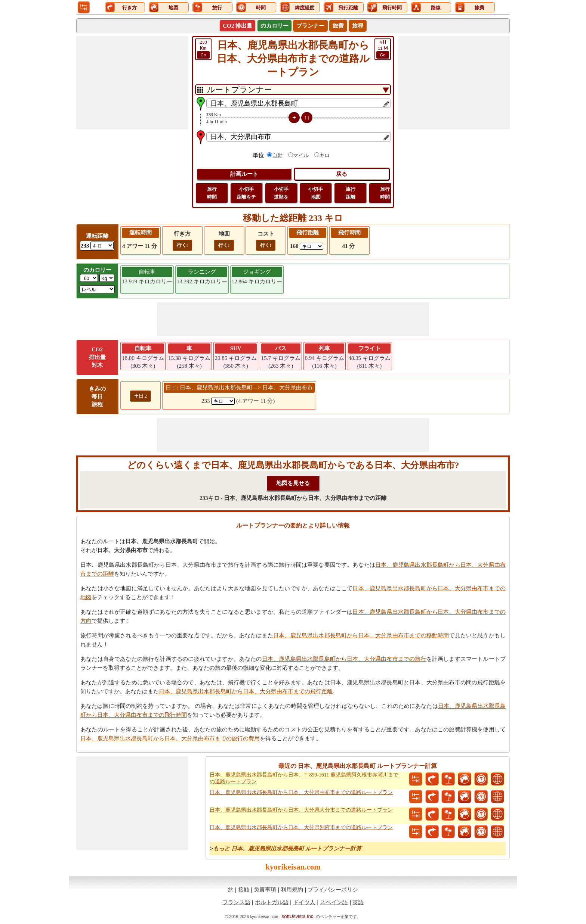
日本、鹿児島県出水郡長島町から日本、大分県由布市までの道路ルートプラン (301, 792)
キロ (324, 155)
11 (383, 49)
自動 (277, 155)
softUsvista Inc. (298, 916)
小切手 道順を (281, 193)
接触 (244, 889)
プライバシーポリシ (333, 889)
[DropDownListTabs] (293, 90)
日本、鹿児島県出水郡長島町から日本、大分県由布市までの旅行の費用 (170, 738)
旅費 (338, 26)
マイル (301, 155)
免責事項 (265, 889)
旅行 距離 (351, 193)
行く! (182, 245)
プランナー (310, 26)
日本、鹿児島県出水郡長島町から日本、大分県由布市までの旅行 (344, 659)
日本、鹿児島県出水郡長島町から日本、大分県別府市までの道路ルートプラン (301, 827)
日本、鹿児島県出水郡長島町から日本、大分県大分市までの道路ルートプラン (301, 810)
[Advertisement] (132, 83)
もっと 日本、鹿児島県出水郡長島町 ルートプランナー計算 (287, 849)
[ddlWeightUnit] (107, 278)
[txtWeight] (89, 278)
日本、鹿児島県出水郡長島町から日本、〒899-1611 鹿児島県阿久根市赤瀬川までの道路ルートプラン (304, 778)
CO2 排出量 (238, 26)
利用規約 (292, 889)
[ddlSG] (97, 289)
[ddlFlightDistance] (311, 246)
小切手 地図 (316, 193)
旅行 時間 (212, 193)
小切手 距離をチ (246, 193)
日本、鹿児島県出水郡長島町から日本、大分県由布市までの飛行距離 (246, 691)
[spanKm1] (223, 401)
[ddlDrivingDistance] (102, 245)
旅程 (358, 26)
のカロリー (275, 26)
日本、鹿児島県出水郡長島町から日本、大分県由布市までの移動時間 (361, 635)
